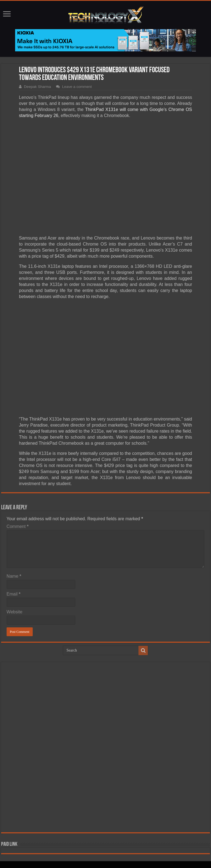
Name (14, 576)
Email (14, 594)
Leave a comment (77, 87)
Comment (18, 526)
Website (15, 612)
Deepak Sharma (37, 87)
